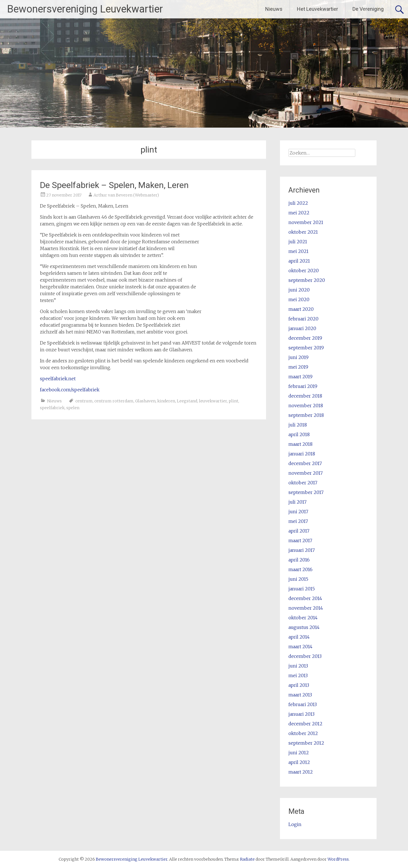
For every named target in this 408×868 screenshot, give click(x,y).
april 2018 (299, 434)
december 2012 (305, 724)
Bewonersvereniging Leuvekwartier (85, 9)
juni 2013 (298, 666)
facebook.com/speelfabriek (70, 390)
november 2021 (306, 222)
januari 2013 (301, 714)
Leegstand (187, 401)
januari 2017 (302, 550)
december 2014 (305, 598)
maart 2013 (300, 695)
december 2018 (305, 396)
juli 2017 (297, 502)
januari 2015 (302, 589)
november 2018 (306, 406)
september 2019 (306, 348)
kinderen (166, 401)
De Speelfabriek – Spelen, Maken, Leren (114, 185)
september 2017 (306, 492)
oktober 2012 (303, 733)
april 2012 (299, 762)
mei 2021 (298, 251)
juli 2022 (298, 203)
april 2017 (299, 531)
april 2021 (299, 261)
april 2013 (299, 685)
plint (233, 401)
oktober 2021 (303, 232)
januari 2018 (302, 454)
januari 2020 (302, 328)
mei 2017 (298, 521)
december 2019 (305, 338)
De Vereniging (368, 9)
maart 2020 (301, 309)
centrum (84, 401)
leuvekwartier (213, 401)
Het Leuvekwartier (317, 9)
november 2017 (306, 473)
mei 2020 (299, 299)
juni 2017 (298, 512)
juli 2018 (298, 425)
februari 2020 (303, 319)
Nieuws (274, 9)
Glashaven (145, 401)
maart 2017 (300, 540)
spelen (73, 408)
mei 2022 (299, 213)
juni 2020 (299, 290)
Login (295, 824)
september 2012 (306, 743)
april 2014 (299, 637)
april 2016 (299, 560)
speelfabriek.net (58, 379)
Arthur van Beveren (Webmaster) (126, 195)
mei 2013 (298, 675)
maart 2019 (300, 377)
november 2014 (306, 608)
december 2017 (305, 463)
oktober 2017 (303, 483)
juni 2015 (298, 579)
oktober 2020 (304, 271)
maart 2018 (300, 444)
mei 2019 (298, 367)
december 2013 (305, 656)
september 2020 (307, 280)
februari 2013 (303, 704)
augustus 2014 (304, 627)
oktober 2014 (303, 618)
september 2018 (306, 415)
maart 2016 (300, 569)
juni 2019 (298, 357)
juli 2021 (298, 242)
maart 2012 (301, 772)
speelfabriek (52, 408)
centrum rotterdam (114, 401)
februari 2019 (303, 386)
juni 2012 (299, 753)
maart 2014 (300, 647)
